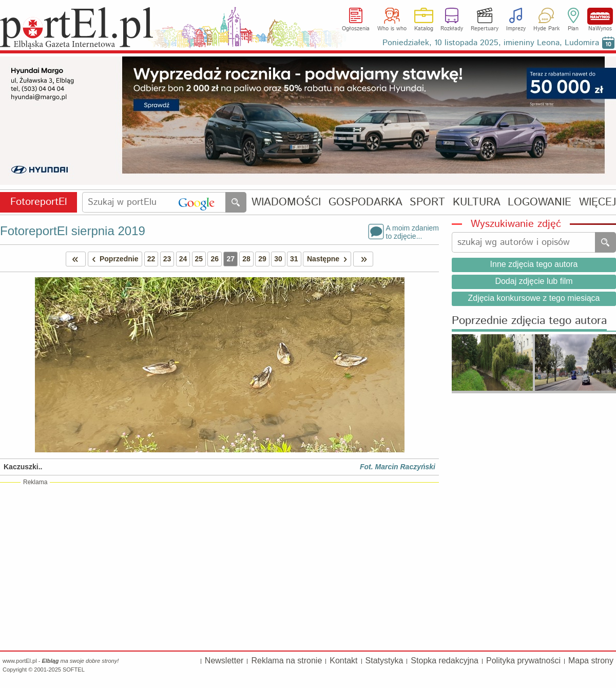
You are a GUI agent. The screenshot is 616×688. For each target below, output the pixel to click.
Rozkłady (452, 29)
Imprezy (516, 29)
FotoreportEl (39, 202)
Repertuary (485, 29)
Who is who (392, 29)
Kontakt (343, 661)
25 (199, 259)
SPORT (427, 203)
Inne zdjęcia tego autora (534, 264)
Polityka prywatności (523, 661)
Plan (573, 29)
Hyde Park (546, 29)
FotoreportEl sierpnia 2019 (73, 231)
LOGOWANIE (540, 203)
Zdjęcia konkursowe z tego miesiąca (534, 298)
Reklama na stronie (286, 661)
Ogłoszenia (356, 29)
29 (262, 259)
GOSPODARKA (365, 203)
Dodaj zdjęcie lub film (534, 281)
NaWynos (600, 16)
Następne (329, 259)
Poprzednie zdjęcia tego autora (529, 321)
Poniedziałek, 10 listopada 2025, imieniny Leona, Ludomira (491, 43)
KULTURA (477, 203)
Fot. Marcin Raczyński (398, 467)
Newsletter (224, 661)
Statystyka (384, 661)
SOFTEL (74, 670)
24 (183, 259)
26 (215, 259)
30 (278, 259)
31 (294, 259)
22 (151, 259)
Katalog (424, 29)
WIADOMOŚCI (286, 203)
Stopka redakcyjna (445, 661)
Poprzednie (113, 259)
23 (167, 259)
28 (246, 259)
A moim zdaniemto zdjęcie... (412, 232)
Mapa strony (591, 661)
